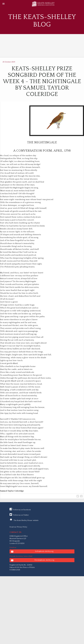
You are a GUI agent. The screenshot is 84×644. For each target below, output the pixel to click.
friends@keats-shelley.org (32, 560)
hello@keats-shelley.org (32, 552)
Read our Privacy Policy (18, 527)
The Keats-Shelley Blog (42, 21)
